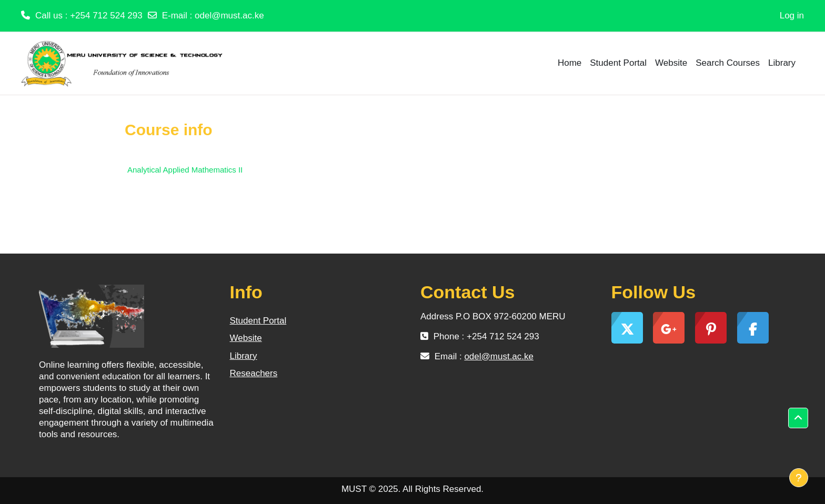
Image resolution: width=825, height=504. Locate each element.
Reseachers (254, 373)
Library (244, 356)
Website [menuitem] (671, 63)
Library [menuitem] (782, 63)
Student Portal (258, 321)
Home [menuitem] (570, 63)
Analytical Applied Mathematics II (185, 170)
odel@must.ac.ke (229, 16)
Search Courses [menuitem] (728, 63)
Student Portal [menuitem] (618, 63)
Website (246, 338)
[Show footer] (799, 478)
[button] (798, 418)
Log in (792, 16)
